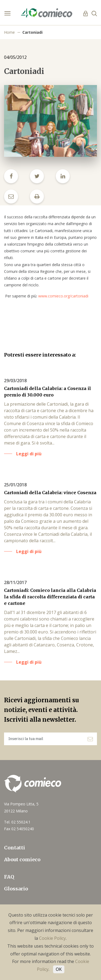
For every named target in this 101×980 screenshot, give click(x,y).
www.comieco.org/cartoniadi (63, 296)
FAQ (9, 877)
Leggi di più (29, 454)
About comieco (22, 859)
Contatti (15, 848)
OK (59, 969)
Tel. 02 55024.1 (17, 822)
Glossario (16, 889)
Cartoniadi (32, 32)
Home (9, 32)
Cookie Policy (52, 938)
